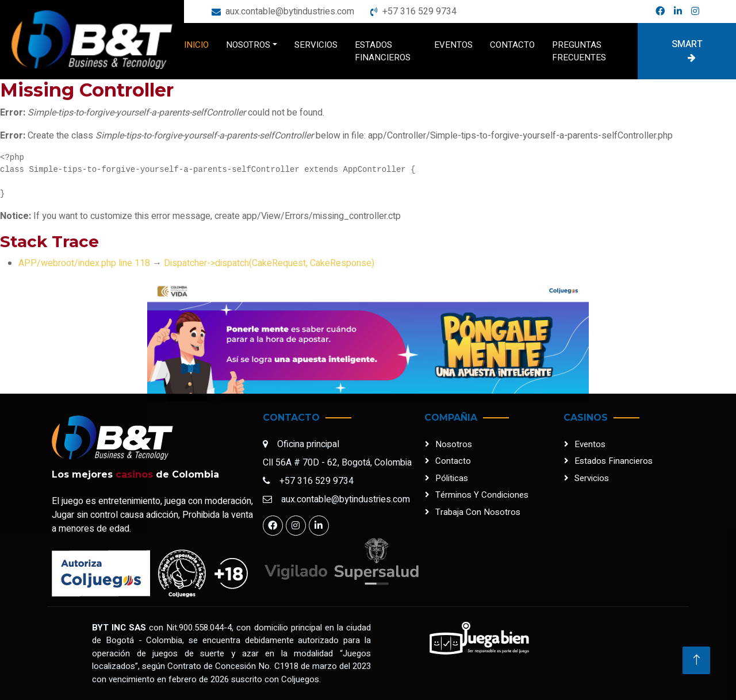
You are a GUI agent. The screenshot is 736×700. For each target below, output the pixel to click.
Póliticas (452, 478)
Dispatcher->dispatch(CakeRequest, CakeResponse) (269, 263)
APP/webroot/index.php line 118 (84, 263)
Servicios (316, 45)
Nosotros (248, 45)
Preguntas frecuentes (579, 51)
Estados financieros (383, 51)
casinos (134, 474)
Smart (687, 50)
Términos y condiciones (482, 495)
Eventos (453, 45)
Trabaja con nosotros (478, 512)
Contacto (512, 45)
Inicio (196, 45)
